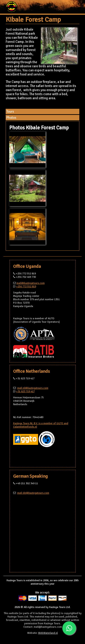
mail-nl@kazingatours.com (33, 388)
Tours (10, 111)
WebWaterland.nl (48, 633)
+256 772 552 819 (26, 287)
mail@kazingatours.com (31, 283)
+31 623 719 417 (25, 391)
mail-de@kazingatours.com (33, 493)
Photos (11, 118)
